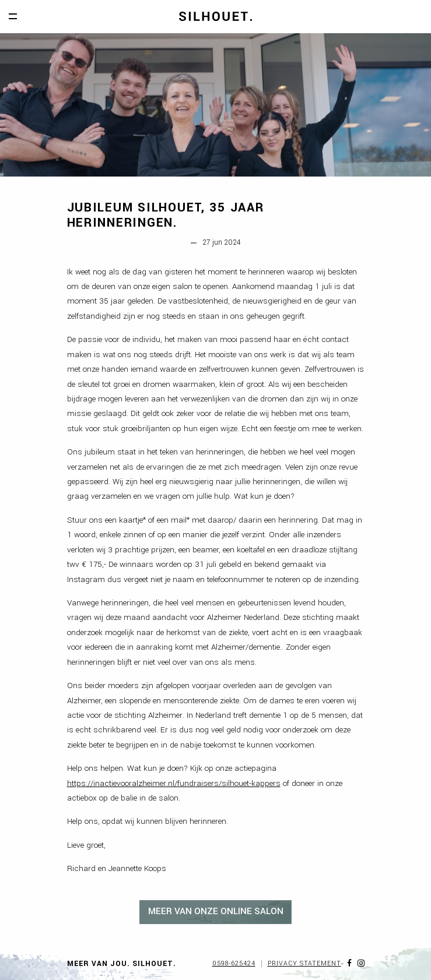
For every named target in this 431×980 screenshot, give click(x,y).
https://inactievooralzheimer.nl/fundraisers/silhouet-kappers (174, 783)
